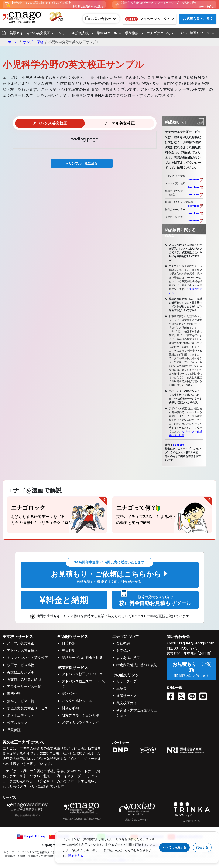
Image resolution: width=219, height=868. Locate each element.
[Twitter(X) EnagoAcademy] (183, 691)
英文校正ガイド (128, 705)
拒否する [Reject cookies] (202, 847)
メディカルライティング (81, 725)
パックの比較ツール (77, 703)
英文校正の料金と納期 (24, 681)
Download (194, 180)
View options (28, 139)
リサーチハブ (127, 683)
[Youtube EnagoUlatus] (205, 691)
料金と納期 (70, 710)
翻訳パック (70, 696)
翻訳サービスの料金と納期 (82, 660)
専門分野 (14, 696)
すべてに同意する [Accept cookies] (174, 847)
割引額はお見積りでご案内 (88, 6)
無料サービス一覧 (21, 703)
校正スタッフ (17, 725)
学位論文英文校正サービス (27, 710)
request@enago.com (197, 645)
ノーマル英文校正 (119, 123)
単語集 (122, 691)
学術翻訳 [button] (132, 33)
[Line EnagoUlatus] (194, 691)
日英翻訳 (69, 645)
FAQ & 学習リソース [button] (194, 33)
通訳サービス (127, 698)
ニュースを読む (205, 6)
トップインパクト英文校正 (27, 660)
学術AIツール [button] (107, 33)
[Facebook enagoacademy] (172, 691)
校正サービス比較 (21, 667)
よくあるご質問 (128, 660)
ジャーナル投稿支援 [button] (73, 33)
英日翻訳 (69, 652)
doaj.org (178, 445)
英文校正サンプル (21, 674)
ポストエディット (21, 717)
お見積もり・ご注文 (198, 19)
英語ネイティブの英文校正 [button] (30, 33)
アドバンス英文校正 (50, 123)
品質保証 (14, 732)
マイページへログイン (150, 19)
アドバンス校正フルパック (82, 676)
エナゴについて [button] (158, 33)
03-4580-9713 (185, 650)
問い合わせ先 (178, 639)
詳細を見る (76, 856)
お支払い (123, 652)
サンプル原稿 (33, 42)
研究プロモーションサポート (84, 717)
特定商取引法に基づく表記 (137, 667)
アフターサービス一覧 (24, 689)
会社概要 (123, 645)
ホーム (13, 42)
